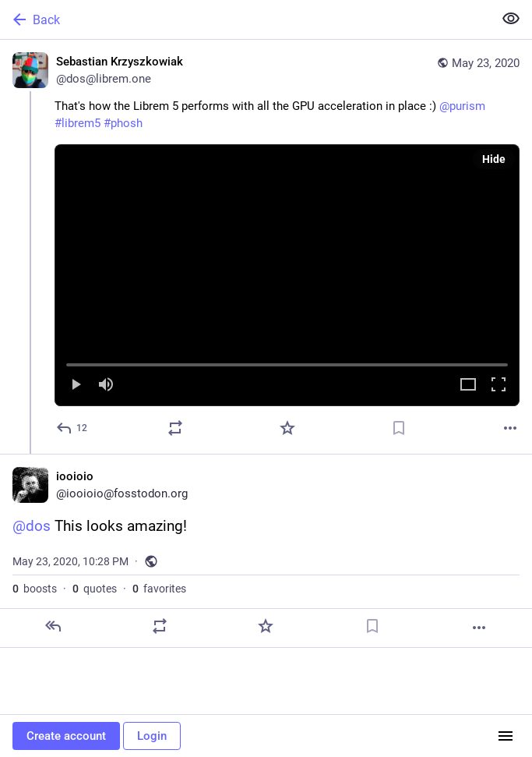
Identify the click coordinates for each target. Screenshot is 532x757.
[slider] (287, 362)
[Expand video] (468, 386)
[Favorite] (287, 428)
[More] (510, 428)
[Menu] (506, 736)
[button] (287, 276)
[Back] (245, 19)
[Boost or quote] (175, 428)
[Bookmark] (399, 428)
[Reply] (72, 428)
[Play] (76, 386)
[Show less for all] (511, 19)
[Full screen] (499, 386)
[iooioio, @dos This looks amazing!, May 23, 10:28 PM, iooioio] (266, 551)
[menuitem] (287, 275)
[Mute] (106, 386)
